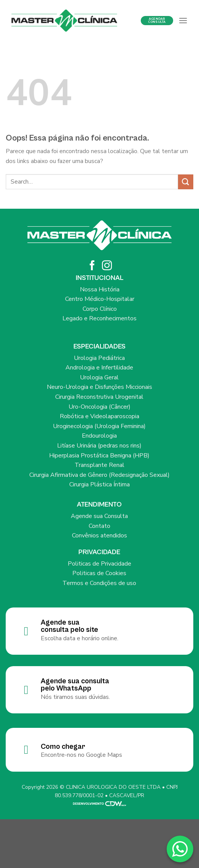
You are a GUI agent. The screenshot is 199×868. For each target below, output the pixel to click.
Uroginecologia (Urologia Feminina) (99, 426)
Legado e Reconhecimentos (99, 318)
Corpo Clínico (100, 309)
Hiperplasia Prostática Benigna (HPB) (99, 456)
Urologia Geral (99, 377)
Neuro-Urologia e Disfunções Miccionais (99, 387)
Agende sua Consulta (99, 516)
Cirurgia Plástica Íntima (99, 484)
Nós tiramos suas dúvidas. (75, 697)
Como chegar (63, 747)
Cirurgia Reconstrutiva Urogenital (99, 397)
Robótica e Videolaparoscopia (99, 416)
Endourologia (99, 436)
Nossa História (100, 289)
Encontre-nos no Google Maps (81, 755)
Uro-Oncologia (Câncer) (99, 407)
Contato (99, 526)
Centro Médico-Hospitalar (100, 299)
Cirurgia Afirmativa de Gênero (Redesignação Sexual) (99, 475)
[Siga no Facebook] (92, 266)
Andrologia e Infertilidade (99, 368)
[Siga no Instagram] (107, 266)
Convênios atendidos (99, 536)
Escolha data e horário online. (80, 638)
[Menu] (183, 20)
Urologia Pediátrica (99, 358)
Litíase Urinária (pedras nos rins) (99, 446)
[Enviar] (186, 182)
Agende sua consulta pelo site (69, 626)
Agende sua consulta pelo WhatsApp (75, 685)
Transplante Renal (99, 465)
